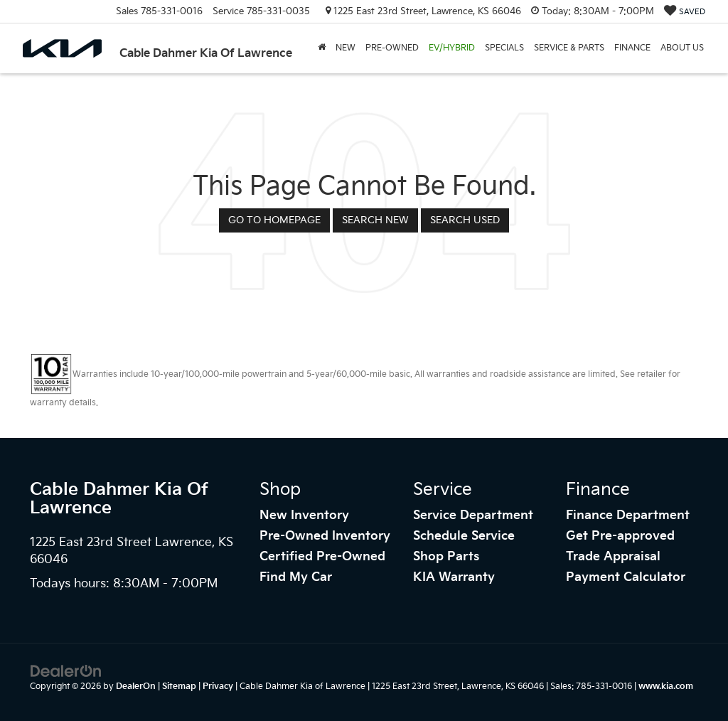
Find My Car (296, 577)
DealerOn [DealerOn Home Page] (136, 687)
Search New (375, 220)
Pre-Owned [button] (392, 48)
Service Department (473, 516)
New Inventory (304, 516)
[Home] (322, 48)
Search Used (465, 220)
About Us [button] (682, 48)
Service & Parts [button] (569, 48)
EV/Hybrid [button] (452, 48)
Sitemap (179, 687)
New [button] (346, 48)
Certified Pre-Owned (322, 557)
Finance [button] (632, 48)
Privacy (218, 687)
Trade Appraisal (613, 557)
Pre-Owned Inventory (325, 536)
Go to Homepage (274, 220)
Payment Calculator (626, 577)
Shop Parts (446, 557)
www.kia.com (666, 687)
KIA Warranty (454, 577)
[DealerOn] (66, 671)
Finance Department (628, 516)
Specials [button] (504, 48)
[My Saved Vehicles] (685, 12)
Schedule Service (464, 536)
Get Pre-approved (620, 536)
